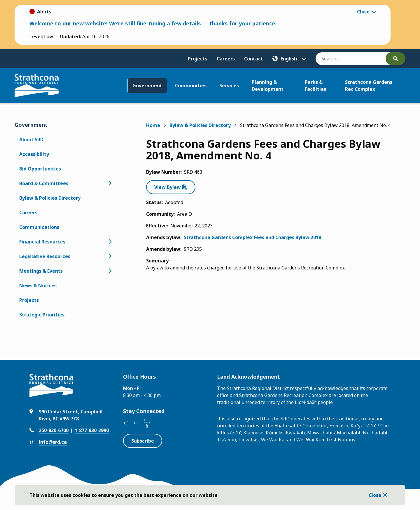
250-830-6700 (54, 430)
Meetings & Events (41, 271)
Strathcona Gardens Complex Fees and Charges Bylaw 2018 (252, 237)
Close (375, 495)
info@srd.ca (53, 442)
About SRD (31, 140)
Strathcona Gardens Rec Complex (369, 86)
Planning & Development (268, 86)
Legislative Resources (45, 256)
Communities (191, 86)
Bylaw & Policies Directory (50, 198)
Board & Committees (44, 183)
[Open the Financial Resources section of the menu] (110, 242)
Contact (254, 59)
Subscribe (143, 441)
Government (147, 86)
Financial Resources (42, 242)
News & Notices (38, 286)
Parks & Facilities (315, 86)
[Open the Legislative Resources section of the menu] (110, 256)
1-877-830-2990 (92, 430)
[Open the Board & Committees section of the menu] (110, 183)
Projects (198, 59)
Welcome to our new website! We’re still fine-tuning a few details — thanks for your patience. (153, 23)
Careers (226, 59)
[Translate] (289, 59)
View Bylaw (168, 187)
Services (229, 86)
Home (153, 125)
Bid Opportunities (40, 169)
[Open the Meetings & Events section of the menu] (110, 271)
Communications (39, 227)
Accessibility (34, 154)
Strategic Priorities (42, 315)
